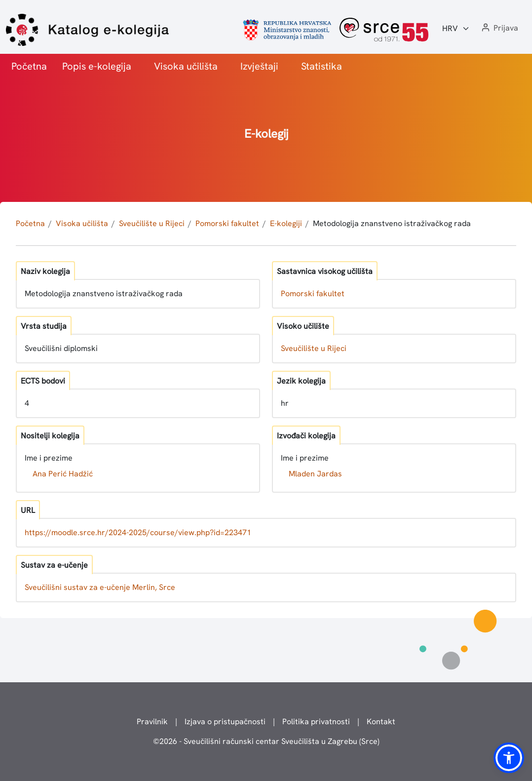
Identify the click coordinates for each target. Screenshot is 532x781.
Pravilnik (152, 722)
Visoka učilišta (186, 66)
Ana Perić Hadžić (63, 474)
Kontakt (381, 722)
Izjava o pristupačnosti (225, 722)
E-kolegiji (286, 223)
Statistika (322, 66)
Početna (29, 66)
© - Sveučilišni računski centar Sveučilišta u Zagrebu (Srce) (266, 741)
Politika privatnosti (316, 722)
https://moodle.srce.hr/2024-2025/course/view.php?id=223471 (138, 532)
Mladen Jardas (315, 474)
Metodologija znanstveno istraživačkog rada (392, 223)
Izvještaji (259, 66)
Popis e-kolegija (97, 66)
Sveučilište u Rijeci (152, 223)
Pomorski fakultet (227, 223)
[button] (499, 28)
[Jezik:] (456, 29)
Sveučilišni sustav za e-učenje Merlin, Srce (100, 587)
